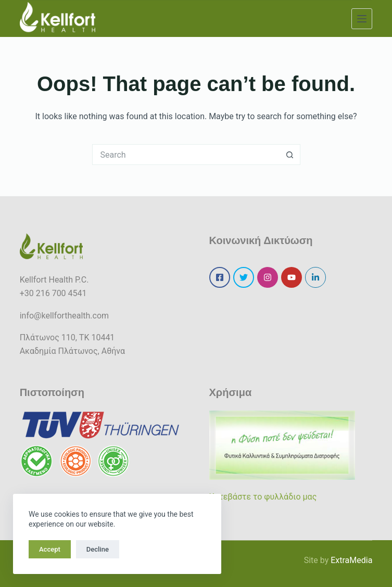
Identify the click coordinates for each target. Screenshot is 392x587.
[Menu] (362, 19)
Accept (50, 549)
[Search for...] (186, 155)
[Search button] (290, 155)
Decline (98, 549)
